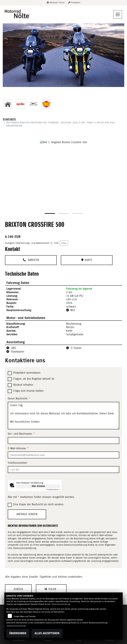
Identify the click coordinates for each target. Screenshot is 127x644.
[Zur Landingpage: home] (8, 104)
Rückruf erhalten (23, 385)
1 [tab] (50, 213)
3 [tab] (77, 213)
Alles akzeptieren (47, 633)
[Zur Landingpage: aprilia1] (21, 104)
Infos (64, 243)
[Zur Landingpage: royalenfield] (46, 104)
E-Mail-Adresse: (18, 448)
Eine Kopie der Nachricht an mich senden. (39, 504)
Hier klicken (38, 486)
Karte (87, 260)
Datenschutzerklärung (25, 548)
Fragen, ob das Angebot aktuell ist (34, 379)
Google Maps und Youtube (25, 616)
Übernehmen (18, 633)
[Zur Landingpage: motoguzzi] (33, 104)
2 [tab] (64, 213)
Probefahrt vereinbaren (27, 373)
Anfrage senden (27, 514)
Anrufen (31, 260)
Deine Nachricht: (19, 398)
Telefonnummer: (18, 463)
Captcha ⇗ (53, 490)
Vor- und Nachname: (21, 434)
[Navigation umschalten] (118, 14)
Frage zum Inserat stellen (28, 391)
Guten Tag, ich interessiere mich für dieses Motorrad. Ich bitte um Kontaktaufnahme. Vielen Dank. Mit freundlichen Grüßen (63, 416)
